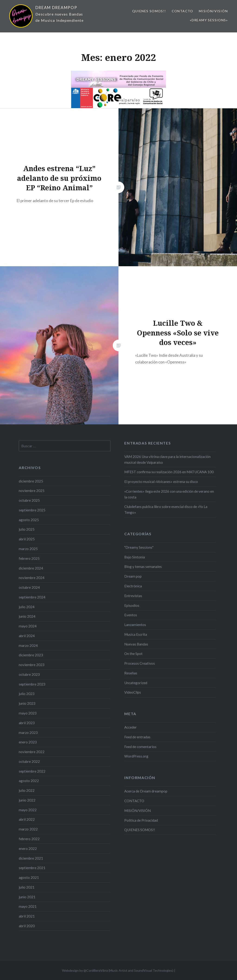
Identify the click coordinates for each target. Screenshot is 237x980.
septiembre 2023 (32, 684)
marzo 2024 (28, 645)
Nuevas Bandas (136, 644)
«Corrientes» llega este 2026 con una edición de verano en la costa (169, 494)
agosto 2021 (29, 877)
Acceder (131, 727)
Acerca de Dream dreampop (146, 791)
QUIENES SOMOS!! (149, 11)
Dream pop (133, 576)
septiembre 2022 (32, 771)
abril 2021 (27, 916)
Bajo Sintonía (135, 557)
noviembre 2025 (32, 491)
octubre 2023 (29, 674)
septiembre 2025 (32, 510)
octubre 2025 (29, 500)
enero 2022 (28, 848)
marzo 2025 (28, 549)
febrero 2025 (29, 558)
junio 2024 (27, 616)
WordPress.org (136, 756)
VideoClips (133, 692)
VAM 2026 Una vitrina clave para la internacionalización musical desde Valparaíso (167, 459)
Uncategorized (136, 683)
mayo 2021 (28, 906)
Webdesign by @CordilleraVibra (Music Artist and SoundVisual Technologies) (118, 970)
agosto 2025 (29, 520)
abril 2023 (27, 723)
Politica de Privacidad (141, 820)
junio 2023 (27, 703)
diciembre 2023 (31, 655)
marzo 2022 (28, 829)
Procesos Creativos (140, 663)
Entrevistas (133, 596)
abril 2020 (27, 926)
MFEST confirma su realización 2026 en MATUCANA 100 (169, 472)
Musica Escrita (136, 634)
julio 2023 (27, 694)
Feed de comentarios (140, 747)
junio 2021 (27, 897)
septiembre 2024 (32, 597)
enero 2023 (28, 742)
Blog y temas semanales (143, 567)
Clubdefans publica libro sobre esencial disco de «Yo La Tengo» (166, 509)
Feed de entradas (137, 737)
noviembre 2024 (32, 578)
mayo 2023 (28, 713)
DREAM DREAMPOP (56, 8)
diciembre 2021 (31, 858)
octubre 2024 (29, 587)
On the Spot (133, 654)
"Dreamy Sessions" (139, 547)
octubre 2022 (29, 761)
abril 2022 (27, 819)
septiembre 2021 (32, 868)
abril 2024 (27, 636)
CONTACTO (182, 11)
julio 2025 (27, 529)
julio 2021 (27, 887)
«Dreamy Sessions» (209, 20)
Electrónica (133, 586)
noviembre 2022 (32, 752)
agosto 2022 (29, 781)
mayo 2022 (28, 810)
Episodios (132, 605)
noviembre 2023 (32, 665)
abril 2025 (27, 539)
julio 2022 (27, 790)
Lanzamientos (135, 625)
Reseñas (131, 673)
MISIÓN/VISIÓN (213, 11)
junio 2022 (27, 800)
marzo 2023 (28, 733)
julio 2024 (27, 607)
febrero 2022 (29, 839)
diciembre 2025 (31, 481)
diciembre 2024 (31, 568)
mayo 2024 (28, 626)
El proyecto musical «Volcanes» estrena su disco (161, 482)
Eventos (131, 615)
